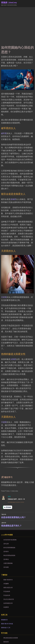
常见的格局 (7, 591)
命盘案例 (6, 607)
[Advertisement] (17, 26)
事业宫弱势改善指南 (9, 555)
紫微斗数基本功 (8, 580)
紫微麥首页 (4, 620)
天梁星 (4, 422)
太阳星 (13, 359)
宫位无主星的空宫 (9, 599)
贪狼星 (13, 199)
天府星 (4, 297)
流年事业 (6, 559)
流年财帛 (6, 552)
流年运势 (6, 544)
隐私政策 (6, 642)
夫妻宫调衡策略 (8, 563)
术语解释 (6, 584)
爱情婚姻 (8, 507)
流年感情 (6, 567)
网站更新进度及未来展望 (11, 638)
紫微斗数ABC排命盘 (7, 624)
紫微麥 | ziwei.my (9, 2)
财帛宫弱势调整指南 (9, 548)
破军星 (4, 133)
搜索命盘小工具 (6, 628)
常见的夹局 (7, 595)
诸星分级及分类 (8, 588)
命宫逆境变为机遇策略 (10, 540)
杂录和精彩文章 (8, 603)
